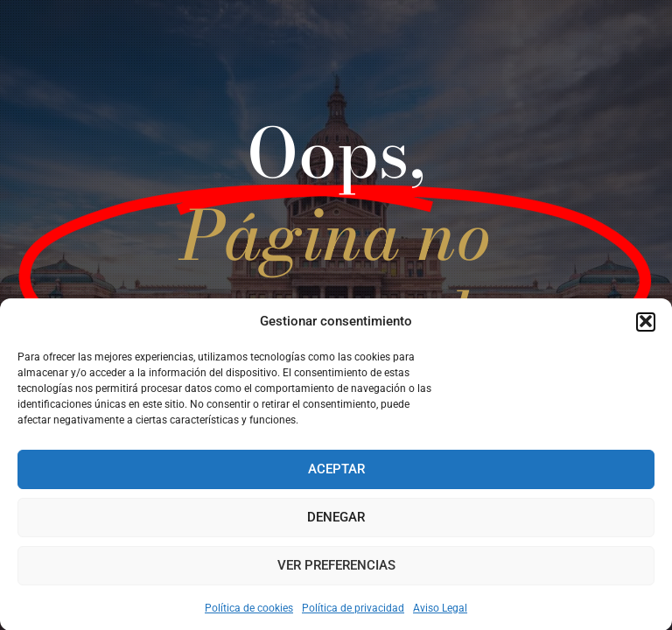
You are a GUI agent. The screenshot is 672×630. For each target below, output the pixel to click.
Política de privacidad (353, 611)
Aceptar (336, 472)
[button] (646, 324)
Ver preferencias (336, 568)
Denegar (336, 520)
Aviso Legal (440, 611)
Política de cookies (249, 611)
